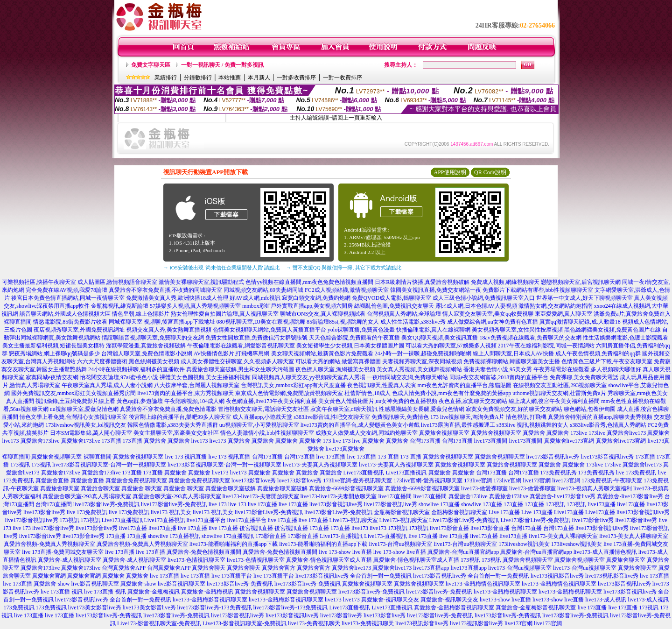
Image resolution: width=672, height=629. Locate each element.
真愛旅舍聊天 (209, 568)
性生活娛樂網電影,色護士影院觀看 (626, 338)
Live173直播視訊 (364, 473)
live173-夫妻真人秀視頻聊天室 (320, 465)
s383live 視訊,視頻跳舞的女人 (533, 425)
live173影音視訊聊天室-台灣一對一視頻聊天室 (109, 465)
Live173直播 (569, 512)
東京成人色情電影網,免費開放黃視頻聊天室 (289, 393)
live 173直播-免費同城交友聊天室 (63, 552)
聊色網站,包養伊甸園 (590, 409)
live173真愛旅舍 (345, 449)
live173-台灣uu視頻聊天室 (400, 544)
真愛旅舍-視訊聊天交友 (390, 600)
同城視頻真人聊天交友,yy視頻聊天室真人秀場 (309, 377)
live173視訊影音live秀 (557, 576)
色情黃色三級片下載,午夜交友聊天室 (607, 361)
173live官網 (478, 481)
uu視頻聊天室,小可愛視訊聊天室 (259, 425)
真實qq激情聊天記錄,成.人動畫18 (580, 322)
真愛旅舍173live (40, 441)
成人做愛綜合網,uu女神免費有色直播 (493, 322)
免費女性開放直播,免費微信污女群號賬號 (256, 338)
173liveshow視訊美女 (524, 544)
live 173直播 (331, 457)
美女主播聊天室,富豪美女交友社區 (176, 433)
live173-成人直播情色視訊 (605, 552)
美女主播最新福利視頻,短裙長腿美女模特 (53, 346)
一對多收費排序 (296, 78)
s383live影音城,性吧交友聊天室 (332, 417)
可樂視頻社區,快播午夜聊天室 (39, 282)
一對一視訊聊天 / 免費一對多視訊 (222, 65)
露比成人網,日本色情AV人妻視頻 (476, 306)
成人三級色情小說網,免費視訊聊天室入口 (484, 298)
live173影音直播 (449, 528)
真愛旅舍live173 (626, 433)
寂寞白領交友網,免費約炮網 (316, 298)
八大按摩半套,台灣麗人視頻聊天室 (197, 385)
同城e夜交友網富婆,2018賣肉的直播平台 (499, 377)
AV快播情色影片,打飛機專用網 (232, 353)
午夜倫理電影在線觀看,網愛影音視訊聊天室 (241, 346)
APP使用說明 (450, 172)
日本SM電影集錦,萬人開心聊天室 (91, 433)
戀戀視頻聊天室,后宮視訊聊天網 (581, 282)
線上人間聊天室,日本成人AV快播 (514, 353)
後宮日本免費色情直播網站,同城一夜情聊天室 (68, 298)
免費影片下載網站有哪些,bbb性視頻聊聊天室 (538, 290)
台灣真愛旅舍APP (124, 568)
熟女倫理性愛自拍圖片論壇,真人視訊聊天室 (225, 314)
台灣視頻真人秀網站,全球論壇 (404, 314)
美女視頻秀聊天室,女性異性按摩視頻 (517, 330)
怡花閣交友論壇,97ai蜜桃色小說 (119, 377)
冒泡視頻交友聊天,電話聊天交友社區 (263, 409)
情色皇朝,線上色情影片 (141, 314)
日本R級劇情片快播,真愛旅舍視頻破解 (422, 282)
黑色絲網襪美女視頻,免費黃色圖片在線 (612, 330)
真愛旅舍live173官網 (569, 441)
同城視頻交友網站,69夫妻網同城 (263, 290)
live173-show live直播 (505, 600)
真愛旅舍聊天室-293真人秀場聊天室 (87, 496)
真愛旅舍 (534, 433)
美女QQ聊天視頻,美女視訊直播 (440, 338)
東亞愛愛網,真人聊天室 (563, 314)
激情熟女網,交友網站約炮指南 (556, 306)
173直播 (112, 441)
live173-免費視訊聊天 (314, 623)
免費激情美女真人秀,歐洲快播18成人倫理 (177, 298)
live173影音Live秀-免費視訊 (269, 512)
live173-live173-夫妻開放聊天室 (261, 496)
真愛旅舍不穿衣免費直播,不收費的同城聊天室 (165, 290)
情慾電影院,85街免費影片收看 (70, 322)
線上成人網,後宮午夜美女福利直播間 (554, 401)
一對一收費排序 (343, 78)
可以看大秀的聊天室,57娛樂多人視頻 (451, 346)
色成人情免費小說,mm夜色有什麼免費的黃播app (451, 393)
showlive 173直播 (439, 504)
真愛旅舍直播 (52, 481)
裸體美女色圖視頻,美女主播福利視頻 (205, 377)
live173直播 (602, 504)
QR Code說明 (490, 172)
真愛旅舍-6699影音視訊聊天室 (346, 488)
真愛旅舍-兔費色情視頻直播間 (204, 552)
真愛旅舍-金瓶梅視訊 (154, 592)
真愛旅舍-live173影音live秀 (563, 496)
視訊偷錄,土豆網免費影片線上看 (75, 401)
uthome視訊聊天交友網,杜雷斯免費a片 (559, 393)
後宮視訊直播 (256, 528)
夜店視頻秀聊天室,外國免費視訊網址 (79, 330)
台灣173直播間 (54, 504)
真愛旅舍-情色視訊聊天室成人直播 (329, 560)
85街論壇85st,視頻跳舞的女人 (343, 322)
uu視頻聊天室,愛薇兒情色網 (84, 409)
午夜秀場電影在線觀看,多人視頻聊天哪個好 (587, 369)
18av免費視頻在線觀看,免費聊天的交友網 (531, 338)
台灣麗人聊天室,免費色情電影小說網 (147, 353)
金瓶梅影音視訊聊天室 (402, 512)
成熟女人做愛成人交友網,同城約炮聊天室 (367, 433)
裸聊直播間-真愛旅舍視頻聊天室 (42, 457)
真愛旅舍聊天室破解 (231, 488)
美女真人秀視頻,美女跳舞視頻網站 (419, 369)
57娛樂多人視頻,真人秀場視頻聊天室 (195, 306)
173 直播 (388, 457)
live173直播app (431, 568)
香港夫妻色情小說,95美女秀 (498, 369)
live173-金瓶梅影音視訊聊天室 (210, 600)
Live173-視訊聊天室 (354, 520)
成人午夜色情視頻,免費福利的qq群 (598, 353)
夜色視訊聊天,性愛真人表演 (381, 385)
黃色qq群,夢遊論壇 (140, 401)
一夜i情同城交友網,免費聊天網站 (407, 377)
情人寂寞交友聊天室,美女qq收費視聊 (488, 314)
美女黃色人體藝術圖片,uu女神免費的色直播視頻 (378, 401)
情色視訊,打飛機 (526, 417)
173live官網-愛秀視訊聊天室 (357, 481)
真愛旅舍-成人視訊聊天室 (70, 560)
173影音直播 (271, 536)
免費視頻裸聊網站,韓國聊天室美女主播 (512, 361)
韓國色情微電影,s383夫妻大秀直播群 (173, 425)
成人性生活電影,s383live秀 (413, 322)
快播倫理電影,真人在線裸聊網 (433, 330)
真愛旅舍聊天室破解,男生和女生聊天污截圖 (240, 369)
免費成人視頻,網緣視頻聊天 (505, 282)
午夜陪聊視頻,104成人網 (194, 401)
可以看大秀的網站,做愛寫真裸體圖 (338, 361)
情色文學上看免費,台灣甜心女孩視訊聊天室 (73, 417)
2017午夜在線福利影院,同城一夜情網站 (546, 346)
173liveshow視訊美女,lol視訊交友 (86, 425)
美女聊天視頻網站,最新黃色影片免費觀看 (322, 353)
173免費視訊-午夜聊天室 (612, 481)
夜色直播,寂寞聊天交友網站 (473, 401)
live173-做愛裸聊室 (484, 488)
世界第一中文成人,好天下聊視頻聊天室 (584, 298)
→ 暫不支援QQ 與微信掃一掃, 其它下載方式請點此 (344, 268)
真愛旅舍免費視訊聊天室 (136, 481)
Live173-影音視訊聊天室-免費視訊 (159, 623)
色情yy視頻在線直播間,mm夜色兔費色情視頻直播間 (309, 282)
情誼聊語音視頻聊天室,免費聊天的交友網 (153, 338)
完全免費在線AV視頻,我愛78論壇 (66, 290)
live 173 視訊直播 (186, 457)
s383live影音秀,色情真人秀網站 (608, 425)
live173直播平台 (206, 520)
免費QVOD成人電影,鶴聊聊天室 (392, 298)
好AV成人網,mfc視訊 (255, 298)
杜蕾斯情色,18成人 (367, 393)
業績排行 (166, 78)
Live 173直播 (504, 512)
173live (579, 433)
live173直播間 (491, 441)
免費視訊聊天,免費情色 (400, 417)
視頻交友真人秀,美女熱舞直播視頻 (169, 330)
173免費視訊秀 (559, 473)
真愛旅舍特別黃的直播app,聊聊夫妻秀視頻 (600, 417)
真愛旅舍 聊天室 (142, 488)
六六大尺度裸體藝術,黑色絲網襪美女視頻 (128, 361)
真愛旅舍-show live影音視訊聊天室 (76, 584)
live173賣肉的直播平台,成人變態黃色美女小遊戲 (360, 425)
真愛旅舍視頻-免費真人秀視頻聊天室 (49, 544)
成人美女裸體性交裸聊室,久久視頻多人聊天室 (237, 361)
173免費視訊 (19, 608)
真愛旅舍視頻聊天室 (444, 433)
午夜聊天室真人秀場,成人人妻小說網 (107, 385)
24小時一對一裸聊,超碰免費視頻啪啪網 (423, 353)
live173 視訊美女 (171, 512)
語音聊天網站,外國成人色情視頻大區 (65, 314)
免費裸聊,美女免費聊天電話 (584, 377)
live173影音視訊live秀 (553, 457)
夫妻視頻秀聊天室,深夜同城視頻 (422, 361)
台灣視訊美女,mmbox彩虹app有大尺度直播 (293, 385)
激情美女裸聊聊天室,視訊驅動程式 (201, 282)
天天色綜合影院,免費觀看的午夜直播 (354, 338)
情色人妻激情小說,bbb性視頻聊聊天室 (267, 433)
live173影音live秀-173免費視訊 (215, 608)
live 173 (218, 504)
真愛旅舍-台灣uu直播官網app (463, 552)
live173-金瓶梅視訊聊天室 (505, 592)
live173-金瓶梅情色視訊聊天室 (483, 584)
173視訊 (20, 465)
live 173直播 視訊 (62, 592)
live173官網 (537, 481)
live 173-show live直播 (345, 552)
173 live (332, 441)
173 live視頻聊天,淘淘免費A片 (467, 417)
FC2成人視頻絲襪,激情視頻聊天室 (347, 290)
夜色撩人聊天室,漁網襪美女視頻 (335, 369)
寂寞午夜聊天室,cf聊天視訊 (344, 409)
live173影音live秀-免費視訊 (106, 504)
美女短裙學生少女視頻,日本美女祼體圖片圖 (350, 346)
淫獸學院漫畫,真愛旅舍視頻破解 (146, 346)
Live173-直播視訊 (341, 536)
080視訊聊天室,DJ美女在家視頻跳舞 (261, 322)
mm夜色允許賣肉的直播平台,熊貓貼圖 (464, 385)
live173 (200, 441)
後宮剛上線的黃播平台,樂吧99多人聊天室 (180, 417)
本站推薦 (230, 78)
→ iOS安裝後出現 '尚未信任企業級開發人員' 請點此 (221, 268)
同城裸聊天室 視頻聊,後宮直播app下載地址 (162, 322)
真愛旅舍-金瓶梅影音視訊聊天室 (454, 608)
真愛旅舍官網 (49, 576)
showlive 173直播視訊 (174, 536)
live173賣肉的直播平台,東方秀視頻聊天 (185, 393)
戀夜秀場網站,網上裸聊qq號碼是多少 (54, 353)
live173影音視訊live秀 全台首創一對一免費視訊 (353, 576)
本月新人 (259, 78)
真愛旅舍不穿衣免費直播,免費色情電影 (168, 409)
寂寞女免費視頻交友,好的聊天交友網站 (514, 409)
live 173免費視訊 (636, 473)
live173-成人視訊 (606, 600)
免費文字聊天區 (151, 65)
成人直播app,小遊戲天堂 (262, 417)
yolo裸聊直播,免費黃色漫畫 (361, 330)
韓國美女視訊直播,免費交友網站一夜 (436, 290)
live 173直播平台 (232, 576)
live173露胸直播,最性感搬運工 (458, 425)
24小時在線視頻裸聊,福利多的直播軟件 (136, 369)
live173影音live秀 (44, 512)
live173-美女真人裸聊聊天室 (563, 536)
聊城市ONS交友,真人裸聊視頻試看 (323, 314)
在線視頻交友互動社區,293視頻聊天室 (560, 385)
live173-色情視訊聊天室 (196, 560)
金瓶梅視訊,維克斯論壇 (120, 306)
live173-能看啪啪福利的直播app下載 (234, 544)
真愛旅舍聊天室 (60, 488)
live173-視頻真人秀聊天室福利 (595, 488)
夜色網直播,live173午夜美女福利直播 (271, 401)
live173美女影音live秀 (95, 608)
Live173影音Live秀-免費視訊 (464, 520)
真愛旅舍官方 (279, 568)
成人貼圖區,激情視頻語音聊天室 (117, 282)
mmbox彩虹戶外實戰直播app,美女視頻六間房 (297, 306)
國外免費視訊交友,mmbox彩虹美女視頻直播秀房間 (74, 393)
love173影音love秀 (254, 481)
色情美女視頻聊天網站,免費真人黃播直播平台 (269, 330)
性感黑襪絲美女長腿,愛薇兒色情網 (422, 409)
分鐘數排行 (198, 78)
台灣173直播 (425, 441)
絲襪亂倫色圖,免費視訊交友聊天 (394, 306)
